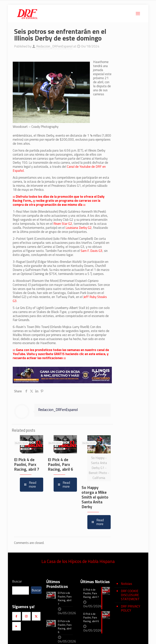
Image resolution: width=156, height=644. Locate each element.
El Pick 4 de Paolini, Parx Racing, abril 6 (60, 464)
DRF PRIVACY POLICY (131, 608)
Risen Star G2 (63, 224)
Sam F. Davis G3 (91, 251)
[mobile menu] (138, 13)
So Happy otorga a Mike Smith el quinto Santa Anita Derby (95, 497)
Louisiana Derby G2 (79, 228)
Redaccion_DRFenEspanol (54, 46)
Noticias (126, 584)
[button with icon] (16, 616)
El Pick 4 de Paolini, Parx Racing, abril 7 (27, 464)
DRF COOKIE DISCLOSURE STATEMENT (130, 595)
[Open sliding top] (78, 4)
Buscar (17, 581)
